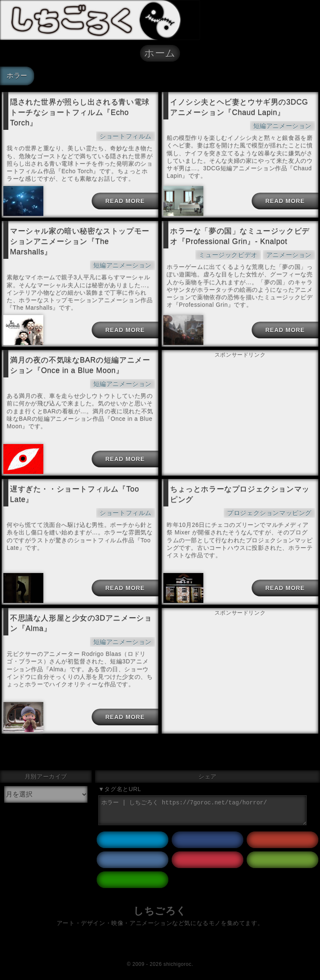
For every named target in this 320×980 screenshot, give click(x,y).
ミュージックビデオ (228, 255)
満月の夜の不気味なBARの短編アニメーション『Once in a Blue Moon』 (80, 365)
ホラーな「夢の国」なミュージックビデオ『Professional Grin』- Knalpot (240, 236)
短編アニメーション (282, 126)
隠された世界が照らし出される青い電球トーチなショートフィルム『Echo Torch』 (80, 112)
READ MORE (125, 201)
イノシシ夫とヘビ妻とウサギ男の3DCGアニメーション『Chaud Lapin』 (239, 107)
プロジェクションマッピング (269, 513)
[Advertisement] (240, 402)
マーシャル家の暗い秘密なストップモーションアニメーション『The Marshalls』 (80, 241)
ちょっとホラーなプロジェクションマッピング (240, 494)
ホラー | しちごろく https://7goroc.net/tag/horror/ (202, 810)
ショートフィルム (126, 136)
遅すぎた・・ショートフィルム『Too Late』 (75, 494)
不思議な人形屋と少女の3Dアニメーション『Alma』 (81, 623)
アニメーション (289, 255)
